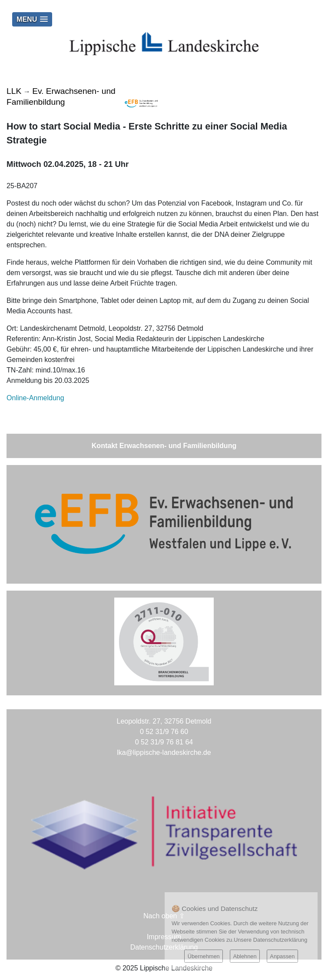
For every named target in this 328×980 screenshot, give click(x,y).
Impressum (164, 937)
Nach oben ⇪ (164, 916)
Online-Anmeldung (35, 398)
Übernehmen (204, 956)
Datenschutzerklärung (164, 947)
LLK (14, 91)
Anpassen (282, 956)
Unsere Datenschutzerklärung (270, 940)
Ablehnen (245, 956)
